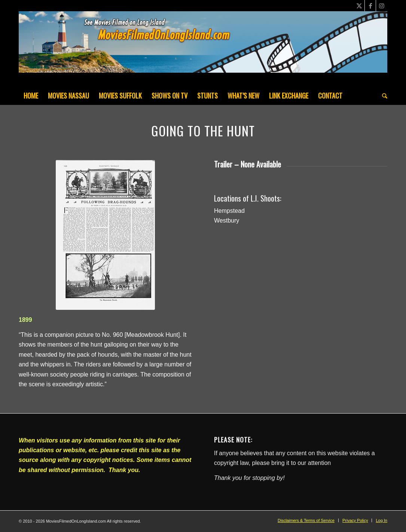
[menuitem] (31, 96)
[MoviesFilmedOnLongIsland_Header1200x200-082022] (203, 49)
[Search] (382, 96)
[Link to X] (359, 6)
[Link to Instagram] (382, 6)
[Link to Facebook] (370, 6)
